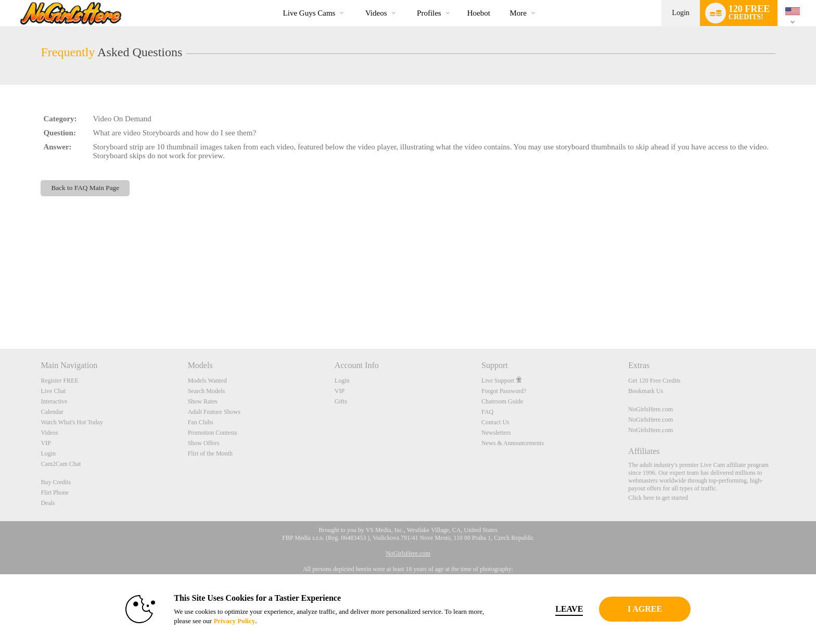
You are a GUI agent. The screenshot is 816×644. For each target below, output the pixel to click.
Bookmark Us (646, 391)
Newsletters (496, 433)
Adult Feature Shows (214, 412)
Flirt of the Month (210, 453)
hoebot (479, 13)
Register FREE (59, 381)
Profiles (429, 13)
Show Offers (204, 443)
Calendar (52, 412)
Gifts (341, 401)
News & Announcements (513, 443)
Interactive (54, 401)
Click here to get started (658, 498)
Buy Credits (56, 482)
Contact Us (495, 422)
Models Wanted (207, 381)
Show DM (0, 310)
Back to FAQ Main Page (85, 188)
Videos (376, 13)
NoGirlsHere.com (651, 409)
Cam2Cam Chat (61, 464)
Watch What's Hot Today (72, 422)
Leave (553, 609)
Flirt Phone (55, 493)
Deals (48, 503)
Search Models (207, 391)
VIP (46, 443)
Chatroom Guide (502, 401)
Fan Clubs (201, 422)
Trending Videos (356, 0)
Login (680, 13)
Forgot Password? (504, 391)
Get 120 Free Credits (654, 381)
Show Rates (203, 401)
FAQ (487, 412)
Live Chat (53, 391)
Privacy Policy (219, 621)
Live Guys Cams (309, 13)
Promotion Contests (213, 433)
